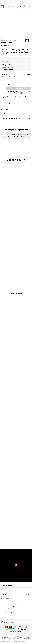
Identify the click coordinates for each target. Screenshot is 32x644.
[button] (14, 7)
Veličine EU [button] (4, 77)
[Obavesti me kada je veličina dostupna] (3, 81)
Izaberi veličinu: (6, 74)
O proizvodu (16, 109)
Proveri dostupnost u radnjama (16, 118)
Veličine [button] (9, 77)
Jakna (2, 38)
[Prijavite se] (23, 7)
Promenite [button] (11, 622)
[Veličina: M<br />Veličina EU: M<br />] (6, 81)
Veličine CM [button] (15, 77)
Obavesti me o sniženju (9, 69)
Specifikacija (16, 114)
